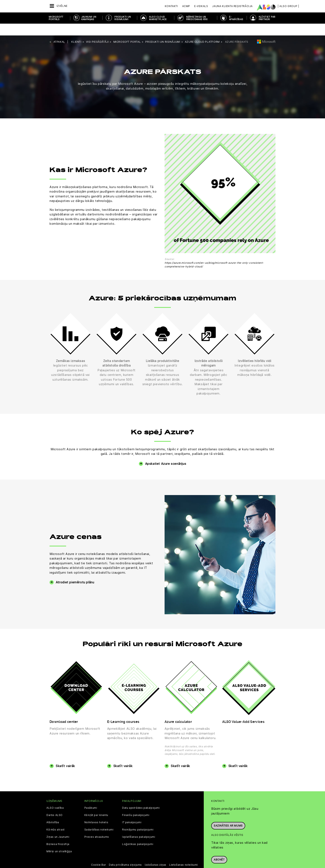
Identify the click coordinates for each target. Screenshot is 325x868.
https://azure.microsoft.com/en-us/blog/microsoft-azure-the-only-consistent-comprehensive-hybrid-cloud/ (214, 253)
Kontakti (171, 6)
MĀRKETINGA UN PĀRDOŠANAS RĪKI (197, 18)
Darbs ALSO (55, 803)
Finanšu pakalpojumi (136, 803)
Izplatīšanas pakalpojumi (139, 825)
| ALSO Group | (288, 6)
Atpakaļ (59, 30)
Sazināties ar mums (228, 812)
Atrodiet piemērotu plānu (75, 570)
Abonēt (219, 846)
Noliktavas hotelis (96, 811)
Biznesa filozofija (58, 832)
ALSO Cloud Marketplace (158, 18)
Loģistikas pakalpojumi (138, 832)
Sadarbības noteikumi (99, 818)
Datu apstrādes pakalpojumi (141, 796)
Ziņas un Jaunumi (58, 825)
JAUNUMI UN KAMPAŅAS (89, 18)
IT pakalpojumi (132, 811)
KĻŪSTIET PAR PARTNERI (267, 18)
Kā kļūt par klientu (96, 803)
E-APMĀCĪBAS (236, 18)
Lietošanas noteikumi (183, 853)
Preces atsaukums (97, 825)
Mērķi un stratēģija (59, 840)
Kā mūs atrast (56, 818)
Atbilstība (53, 811)
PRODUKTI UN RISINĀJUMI (123, 18)
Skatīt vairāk (65, 754)
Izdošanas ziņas (155, 853)
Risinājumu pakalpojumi (138, 818)
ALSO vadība (55, 796)
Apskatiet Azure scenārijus (166, 452)
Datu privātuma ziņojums (125, 853)
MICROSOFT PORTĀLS (56, 18)
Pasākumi (91, 796)
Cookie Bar (98, 853)
